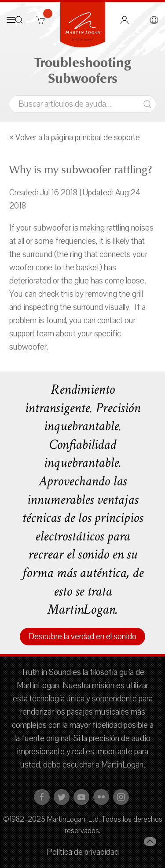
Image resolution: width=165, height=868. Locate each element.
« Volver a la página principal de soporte (75, 138)
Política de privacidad (83, 852)
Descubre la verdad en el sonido (82, 637)
